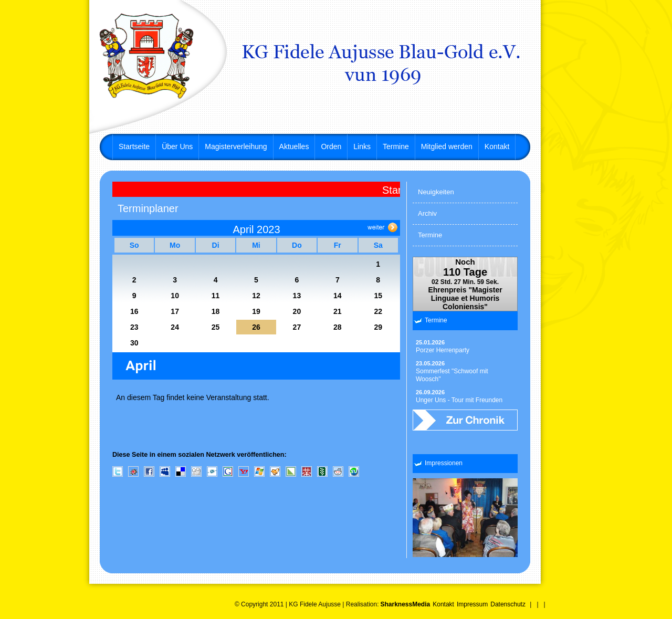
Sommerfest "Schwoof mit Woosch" (452, 371)
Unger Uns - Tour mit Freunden (459, 396)
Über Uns (177, 146)
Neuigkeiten (436, 192)
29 (378, 327)
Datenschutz (508, 604)
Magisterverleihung (236, 146)
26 (256, 327)
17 (175, 311)
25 (216, 327)
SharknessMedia (405, 604)
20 (297, 311)
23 (134, 327)
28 (338, 327)
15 (378, 296)
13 (297, 296)
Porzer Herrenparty (443, 347)
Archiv (427, 213)
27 (297, 327)
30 (134, 343)
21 (338, 311)
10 (175, 296)
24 (175, 327)
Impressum (472, 604)
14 (338, 296)
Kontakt (497, 146)
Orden (331, 146)
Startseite (134, 146)
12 (256, 296)
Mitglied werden (447, 146)
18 (216, 311)
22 (378, 311)
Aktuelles (294, 146)
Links (362, 146)
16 (134, 311)
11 (216, 296)
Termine (396, 146)
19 (256, 311)
